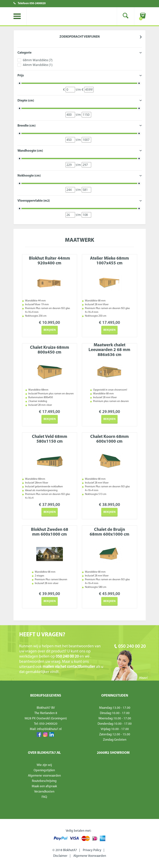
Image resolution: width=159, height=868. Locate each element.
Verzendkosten (44, 792)
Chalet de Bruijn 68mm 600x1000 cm (110, 532)
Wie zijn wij (44, 765)
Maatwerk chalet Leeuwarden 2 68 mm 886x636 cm (109, 350)
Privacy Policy (92, 850)
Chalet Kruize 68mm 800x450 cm (50, 350)
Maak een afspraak (44, 786)
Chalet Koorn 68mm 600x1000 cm (110, 439)
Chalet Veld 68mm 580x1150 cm (50, 439)
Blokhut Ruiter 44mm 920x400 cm (49, 261)
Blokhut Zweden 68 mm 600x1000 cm (50, 532)
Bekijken (50, 330)
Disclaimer (60, 856)
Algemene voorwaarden (44, 776)
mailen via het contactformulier (69, 667)
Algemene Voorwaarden (90, 856)
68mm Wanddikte (38, 60)
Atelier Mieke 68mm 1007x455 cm (110, 261)
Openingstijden (44, 770)
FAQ (44, 797)
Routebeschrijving (44, 781)
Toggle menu (17, 16)
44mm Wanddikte (38, 65)
